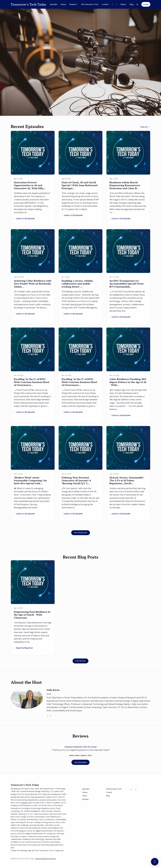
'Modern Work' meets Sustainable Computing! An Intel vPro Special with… (30, 480)
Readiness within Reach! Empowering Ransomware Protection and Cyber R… (125, 185)
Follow (146, 4)
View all (145, 127)
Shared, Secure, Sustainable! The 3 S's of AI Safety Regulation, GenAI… (126, 480)
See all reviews (80, 762)
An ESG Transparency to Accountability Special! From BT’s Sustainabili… (126, 284)
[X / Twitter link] (112, 4)
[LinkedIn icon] (136, 789)
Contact (105, 4)
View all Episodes (81, 533)
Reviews (73, 4)
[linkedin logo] (51, 716)
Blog (132, 4)
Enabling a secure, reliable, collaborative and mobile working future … (77, 284)
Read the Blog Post (23, 648)
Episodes (54, 4)
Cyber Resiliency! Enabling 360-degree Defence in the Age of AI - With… (128, 382)
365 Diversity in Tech (90, 4)
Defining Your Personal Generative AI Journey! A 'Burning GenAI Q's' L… (76, 480)
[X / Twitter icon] (131, 789)
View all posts (80, 661)
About (63, 4)
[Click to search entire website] (137, 4)
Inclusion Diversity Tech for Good (80, 747)
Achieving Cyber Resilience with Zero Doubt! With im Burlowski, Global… (33, 284)
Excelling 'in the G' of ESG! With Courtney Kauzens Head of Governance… (31, 382)
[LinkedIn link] (117, 4)
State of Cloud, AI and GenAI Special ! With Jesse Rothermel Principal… (80, 185)
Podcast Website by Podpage (45, 859)
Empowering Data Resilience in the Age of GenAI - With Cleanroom (32, 615)
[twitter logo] (48, 716)
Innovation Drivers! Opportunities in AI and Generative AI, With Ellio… (30, 185)
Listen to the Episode (24, 218)
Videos (123, 4)
